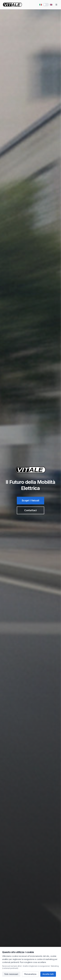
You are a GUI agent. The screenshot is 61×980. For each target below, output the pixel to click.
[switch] (46, 5)
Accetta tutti (48, 974)
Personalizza (30, 974)
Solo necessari (11, 974)
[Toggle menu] (56, 5)
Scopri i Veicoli (30, 500)
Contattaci (30, 510)
